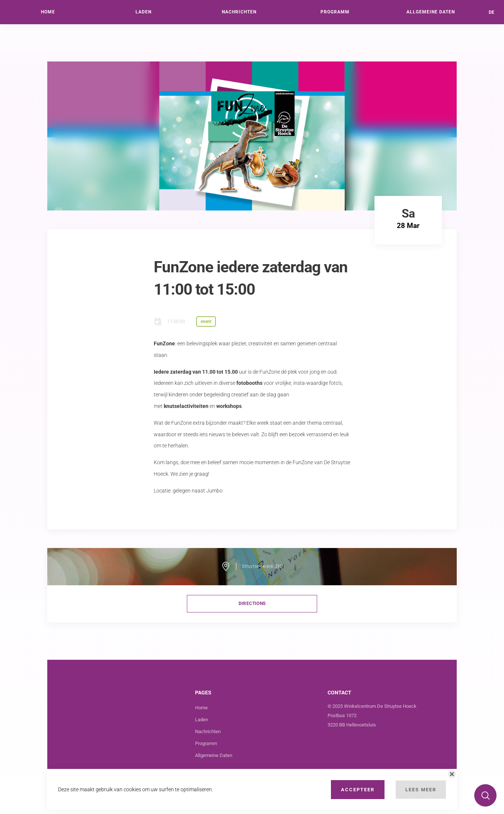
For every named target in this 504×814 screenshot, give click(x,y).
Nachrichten (208, 731)
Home (201, 708)
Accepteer (358, 790)
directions (252, 604)
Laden (202, 720)
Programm (206, 743)
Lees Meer (421, 790)
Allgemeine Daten (214, 755)
